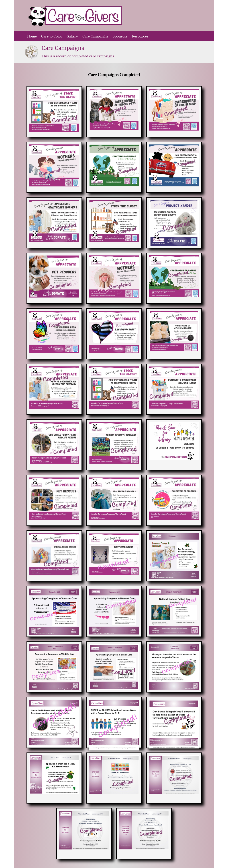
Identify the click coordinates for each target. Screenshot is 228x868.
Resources (140, 36)
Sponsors (120, 36)
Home (32, 36)
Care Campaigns (95, 36)
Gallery (72, 36)
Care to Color (52, 36)
